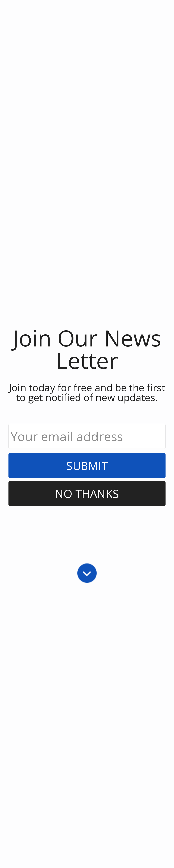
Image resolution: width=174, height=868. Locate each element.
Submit (87, 466)
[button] (87, 349)
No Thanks (87, 494)
